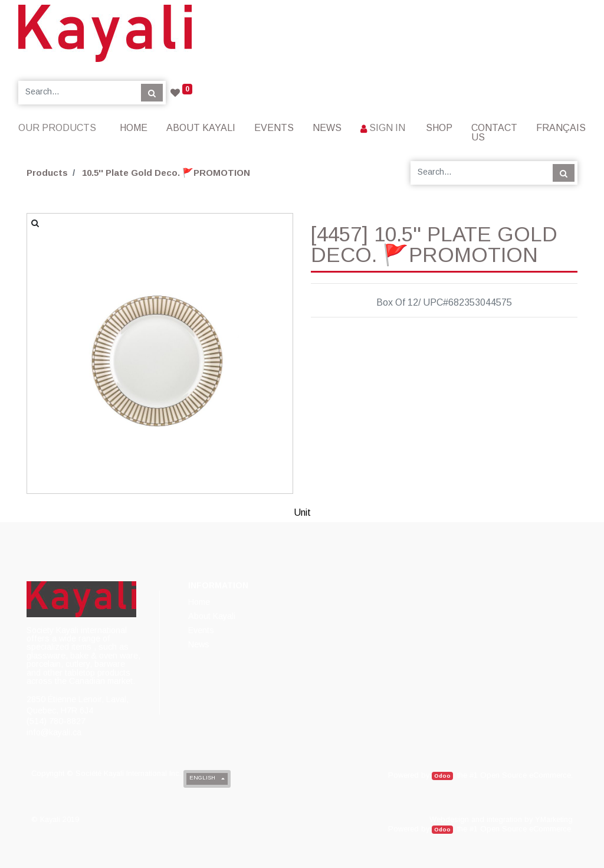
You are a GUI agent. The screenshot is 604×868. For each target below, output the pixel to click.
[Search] (152, 93)
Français (561, 128)
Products (47, 173)
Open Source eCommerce (526, 775)
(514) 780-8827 (56, 721)
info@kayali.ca (54, 732)
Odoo (442, 776)
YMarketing (554, 819)
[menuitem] (134, 128)
